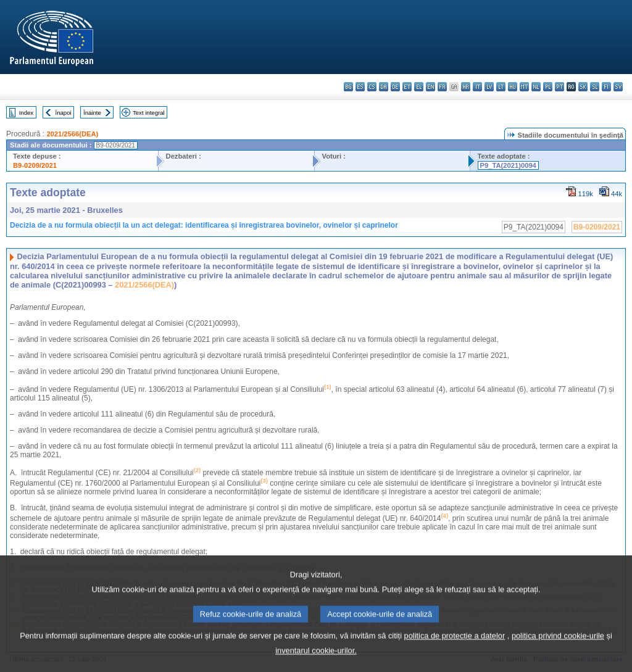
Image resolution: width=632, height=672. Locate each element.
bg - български (348, 87)
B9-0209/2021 (35, 165)
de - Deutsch (395, 87)
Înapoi (64, 113)
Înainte (92, 113)
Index (26, 113)
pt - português (559, 87)
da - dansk (384, 87)
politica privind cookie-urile (558, 650)
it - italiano (477, 87)
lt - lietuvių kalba (501, 87)
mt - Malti (524, 87)
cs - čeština (372, 87)
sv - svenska (618, 87)
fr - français (442, 87)
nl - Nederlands (536, 87)
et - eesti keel (407, 87)
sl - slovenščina (595, 87)
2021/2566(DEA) (72, 134)
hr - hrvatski (466, 87)
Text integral (149, 113)
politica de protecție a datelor (455, 650)
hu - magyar (513, 87)
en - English (430, 87)
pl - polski (548, 87)
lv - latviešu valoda (489, 87)
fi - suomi (606, 87)
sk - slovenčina (583, 87)
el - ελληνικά (419, 87)
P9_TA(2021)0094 (508, 165)
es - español (360, 87)
